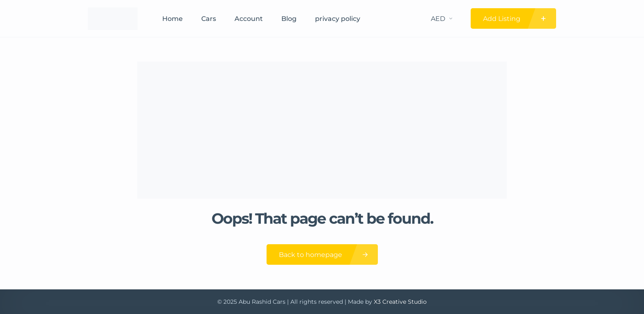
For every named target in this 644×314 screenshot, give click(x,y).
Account (249, 19)
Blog (289, 19)
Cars (209, 19)
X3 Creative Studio (400, 302)
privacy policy (338, 19)
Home (172, 19)
